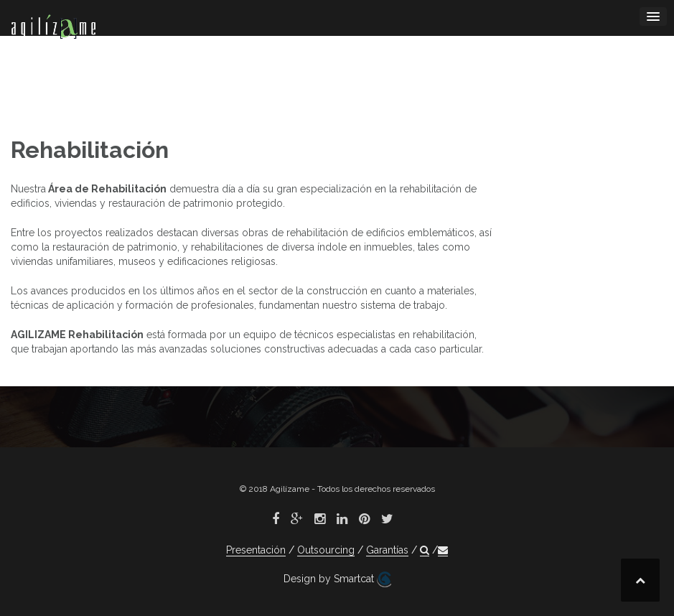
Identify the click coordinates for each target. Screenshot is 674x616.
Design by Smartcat (337, 579)
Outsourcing (326, 550)
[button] (425, 550)
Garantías (387, 550)
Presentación (256, 550)
